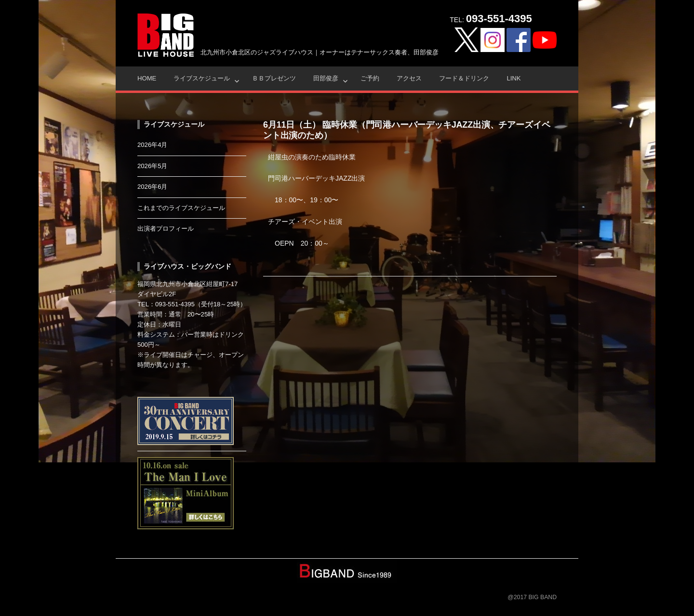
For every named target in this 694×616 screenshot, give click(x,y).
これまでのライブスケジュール (181, 208)
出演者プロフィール (166, 229)
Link (514, 78)
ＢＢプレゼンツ (274, 78)
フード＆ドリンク (464, 78)
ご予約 (370, 78)
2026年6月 (153, 187)
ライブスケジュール (202, 78)
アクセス (409, 78)
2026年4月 (153, 145)
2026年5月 (153, 166)
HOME (147, 78)
